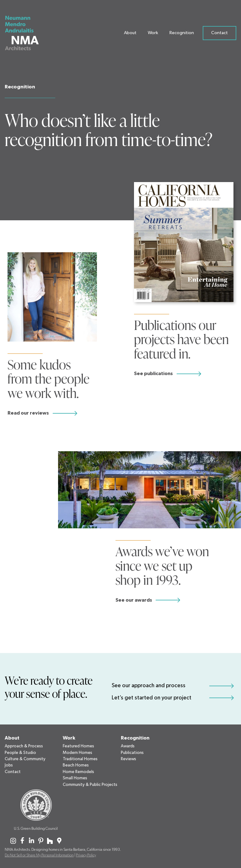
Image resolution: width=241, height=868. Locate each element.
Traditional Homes (80, 759)
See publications (153, 374)
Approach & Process (24, 746)
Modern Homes (78, 753)
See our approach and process (149, 686)
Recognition (182, 34)
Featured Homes (78, 746)
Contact (220, 34)
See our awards (134, 600)
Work (153, 34)
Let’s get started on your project (152, 698)
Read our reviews (28, 413)
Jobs (9, 765)
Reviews (129, 759)
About (130, 34)
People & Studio (20, 753)
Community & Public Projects (90, 785)
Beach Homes (76, 765)
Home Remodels (78, 772)
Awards (128, 746)
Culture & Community (25, 759)
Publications (132, 753)
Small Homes (75, 778)
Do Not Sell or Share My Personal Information (39, 855)
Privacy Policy (86, 855)
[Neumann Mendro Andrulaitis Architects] (26, 34)
